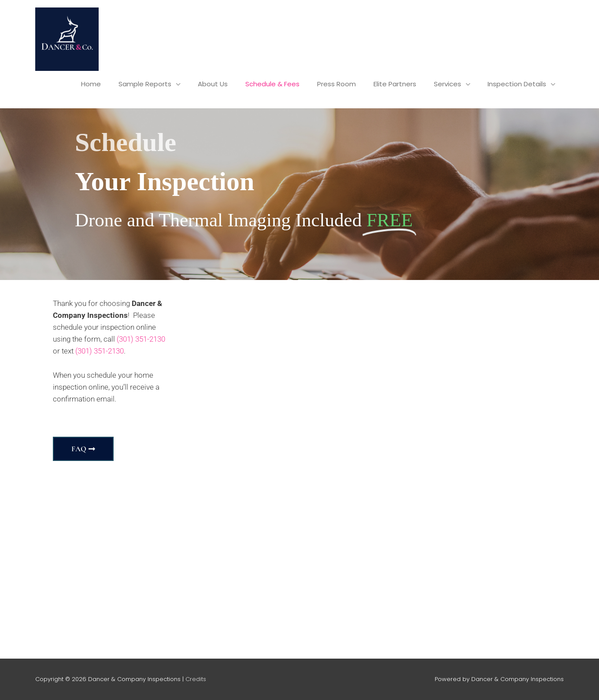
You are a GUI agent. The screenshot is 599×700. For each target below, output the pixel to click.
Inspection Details (517, 84)
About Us (213, 84)
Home (91, 84)
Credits (196, 679)
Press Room (336, 84)
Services (447, 84)
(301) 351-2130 (141, 339)
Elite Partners (395, 84)
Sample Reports (145, 84)
